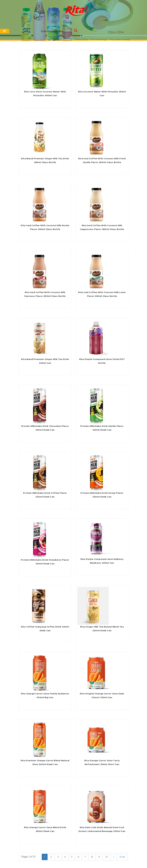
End (122, 857)
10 (107, 857)
